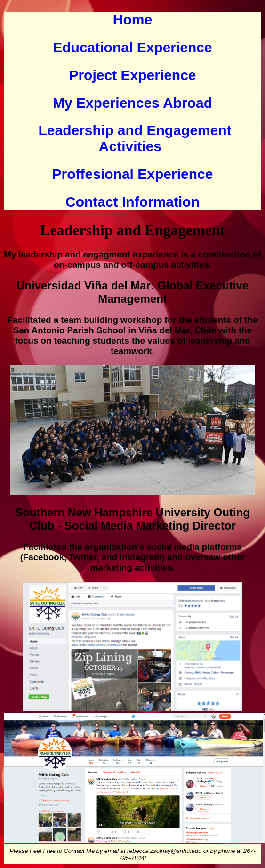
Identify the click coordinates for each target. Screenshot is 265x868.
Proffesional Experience (133, 174)
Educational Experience (132, 47)
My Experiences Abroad (132, 103)
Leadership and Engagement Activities (135, 138)
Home (132, 20)
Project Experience (132, 75)
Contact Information (132, 202)
